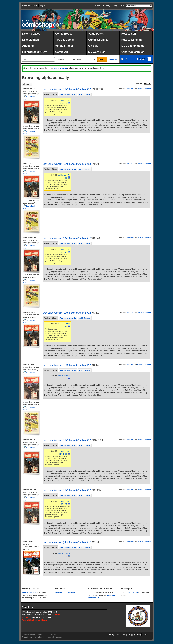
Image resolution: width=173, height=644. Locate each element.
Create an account (30, 6)
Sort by (139, 83)
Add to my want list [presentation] (68, 94)
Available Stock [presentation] (50, 94)
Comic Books (64, 34)
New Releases (31, 34)
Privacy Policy (114, 635)
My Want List (97, 52)
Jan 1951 (131, 89)
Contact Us (147, 635)
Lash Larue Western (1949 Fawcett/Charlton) (65, 89)
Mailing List (133, 592)
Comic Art (62, 52)
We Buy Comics (29, 592)
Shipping (107, 6)
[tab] (50, 94)
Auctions (28, 46)
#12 (89, 89)
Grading (97, 6)
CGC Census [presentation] (85, 94)
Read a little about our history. (35, 620)
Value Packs (96, 34)
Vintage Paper (64, 46)
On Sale (93, 46)
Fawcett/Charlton (144, 89)
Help (122, 6)
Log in (43, 6)
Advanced (113, 60)
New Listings (31, 40)
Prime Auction (60, 68)
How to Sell (129, 34)
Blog (115, 6)
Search (102, 59)
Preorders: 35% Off (34, 52)
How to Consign (132, 40)
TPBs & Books (65, 40)
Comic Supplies (98, 40)
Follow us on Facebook (65, 592)
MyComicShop (43, 24)
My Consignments (133, 46)
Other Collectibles (133, 52)
